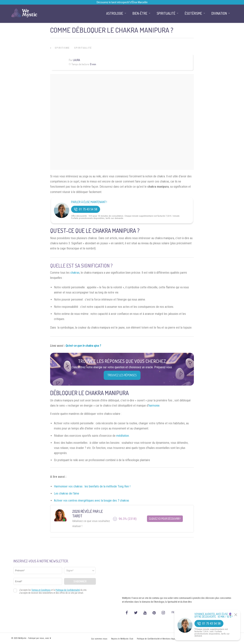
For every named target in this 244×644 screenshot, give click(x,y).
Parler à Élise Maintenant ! (89, 202)
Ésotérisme (193, 13)
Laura (77, 60)
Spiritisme (62, 48)
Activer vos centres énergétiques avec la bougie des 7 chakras (91, 500)
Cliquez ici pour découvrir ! (165, 519)
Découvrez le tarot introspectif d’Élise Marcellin (122, 2)
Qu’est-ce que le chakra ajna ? (83, 346)
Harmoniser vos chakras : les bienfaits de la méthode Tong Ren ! (92, 486)
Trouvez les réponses (122, 375)
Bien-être (140, 13)
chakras (75, 273)
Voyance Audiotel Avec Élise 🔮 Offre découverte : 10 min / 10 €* (214, 615)
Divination (219, 13)
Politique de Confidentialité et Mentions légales (157, 639)
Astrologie (115, 13)
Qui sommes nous (99, 639)
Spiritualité (83, 48)
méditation (123, 436)
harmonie (154, 406)
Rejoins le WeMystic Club (122, 639)
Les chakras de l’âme (67, 493)
